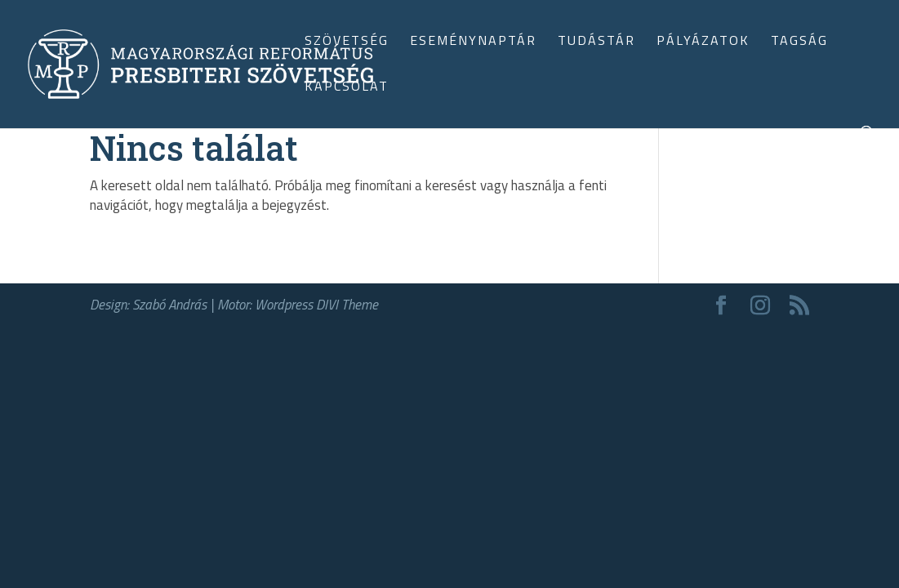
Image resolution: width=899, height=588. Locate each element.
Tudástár (596, 42)
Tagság (799, 42)
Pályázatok (703, 42)
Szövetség (347, 42)
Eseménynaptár (473, 42)
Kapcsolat (347, 88)
